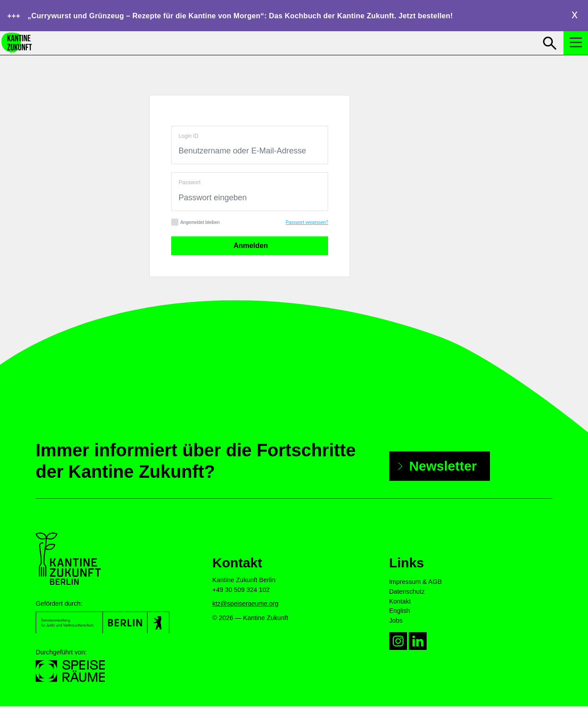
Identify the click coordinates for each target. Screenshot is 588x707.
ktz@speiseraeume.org (245, 605)
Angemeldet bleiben (195, 224)
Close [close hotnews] (575, 15)
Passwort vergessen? (307, 224)
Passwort (189, 184)
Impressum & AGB (415, 583)
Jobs (396, 621)
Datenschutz (407, 592)
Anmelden (250, 247)
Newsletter (443, 467)
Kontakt (400, 602)
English (400, 612)
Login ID (188, 137)
